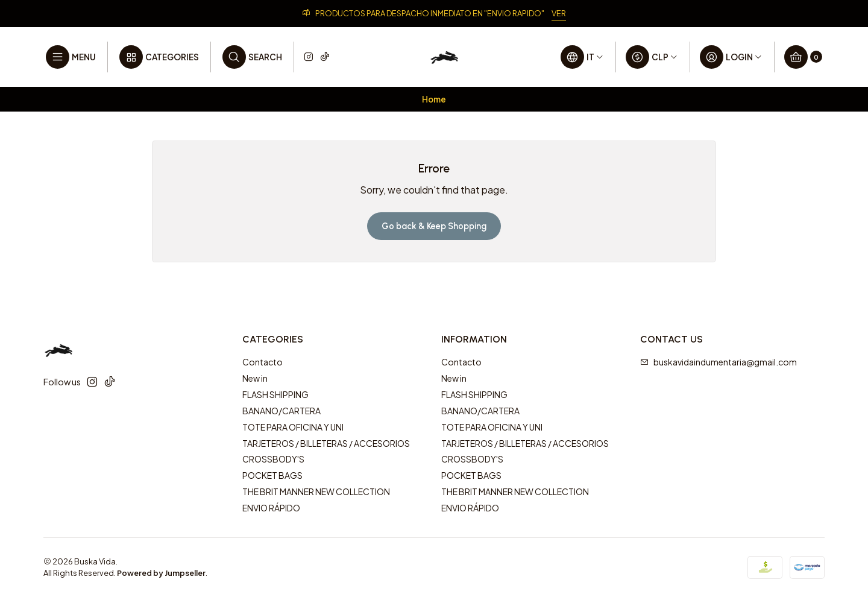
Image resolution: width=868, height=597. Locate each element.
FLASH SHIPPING (275, 394)
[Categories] (159, 57)
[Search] (252, 57)
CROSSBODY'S (273, 459)
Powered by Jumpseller (161, 573)
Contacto (263, 362)
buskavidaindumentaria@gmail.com (719, 362)
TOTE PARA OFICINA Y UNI (293, 427)
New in (255, 378)
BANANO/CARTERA (281, 411)
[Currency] (652, 57)
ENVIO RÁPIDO (271, 508)
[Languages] (582, 57)
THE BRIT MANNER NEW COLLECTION (316, 491)
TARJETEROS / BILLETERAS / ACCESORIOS (326, 443)
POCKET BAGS (272, 475)
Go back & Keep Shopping (434, 226)
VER (559, 13)
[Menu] (71, 57)
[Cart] (803, 57)
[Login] (731, 57)
